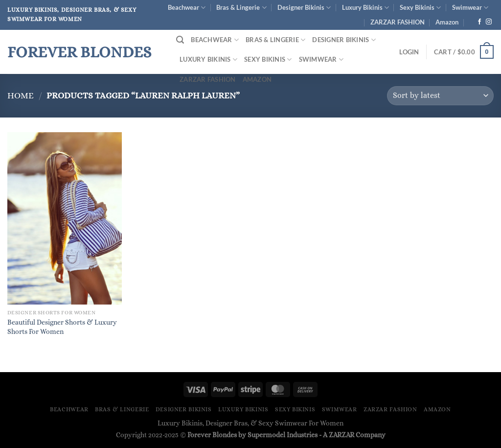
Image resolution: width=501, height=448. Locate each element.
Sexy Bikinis (420, 8)
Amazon (447, 22)
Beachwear (187, 8)
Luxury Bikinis (365, 8)
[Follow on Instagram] (489, 22)
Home (21, 95)
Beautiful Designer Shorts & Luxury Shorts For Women (62, 327)
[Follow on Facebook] (479, 22)
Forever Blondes (79, 52)
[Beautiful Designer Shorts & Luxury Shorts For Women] (65, 218)
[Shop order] (440, 96)
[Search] (180, 40)
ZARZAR (342, 435)
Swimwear (470, 8)
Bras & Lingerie (241, 8)
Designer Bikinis (304, 8)
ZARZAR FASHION (398, 22)
